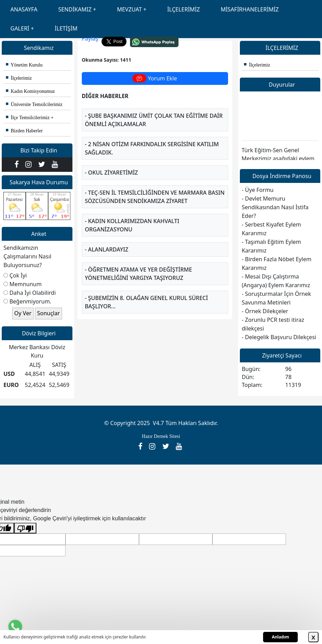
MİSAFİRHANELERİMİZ (250, 9)
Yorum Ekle (155, 78)
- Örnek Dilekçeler (265, 311)
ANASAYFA (24, 9)
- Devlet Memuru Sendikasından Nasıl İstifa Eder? (275, 207)
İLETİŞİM (66, 28)
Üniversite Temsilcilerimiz (34, 104)
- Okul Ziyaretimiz (111, 173)
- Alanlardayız (107, 249)
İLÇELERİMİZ (183, 9)
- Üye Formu (258, 190)
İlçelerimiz (19, 78)
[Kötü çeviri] (25, 528)
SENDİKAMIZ (75, 9)
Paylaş (90, 38)
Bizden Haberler (24, 131)
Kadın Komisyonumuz (30, 91)
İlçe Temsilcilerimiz (28, 118)
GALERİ (20, 28)
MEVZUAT (129, 9)
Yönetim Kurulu (24, 65)
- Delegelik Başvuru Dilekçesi (279, 337)
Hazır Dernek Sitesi (161, 436)
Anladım (280, 637)
